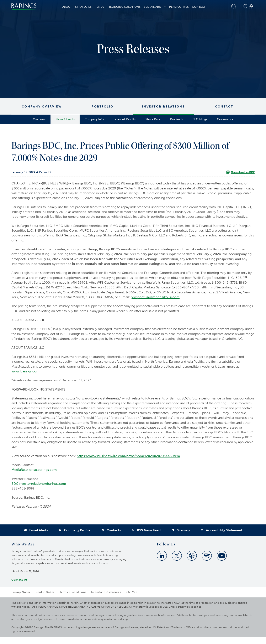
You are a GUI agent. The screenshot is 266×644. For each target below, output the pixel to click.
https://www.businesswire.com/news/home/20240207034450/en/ (128, 462)
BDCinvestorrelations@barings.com (39, 490)
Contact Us (20, 587)
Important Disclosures (106, 599)
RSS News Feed (146, 537)
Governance (225, 119)
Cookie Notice (45, 599)
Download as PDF (240, 172)
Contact (224, 107)
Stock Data (153, 119)
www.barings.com (25, 375)
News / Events (65, 119)
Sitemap (181, 537)
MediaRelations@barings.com (34, 476)
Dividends (176, 119)
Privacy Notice (21, 599)
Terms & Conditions (73, 599)
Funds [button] (100, 7)
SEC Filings (200, 119)
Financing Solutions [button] (124, 7)
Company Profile (75, 537)
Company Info (94, 119)
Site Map (132, 599)
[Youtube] (222, 563)
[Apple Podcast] (192, 563)
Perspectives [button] (179, 7)
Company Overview (42, 107)
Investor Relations (163, 107)
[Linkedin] (162, 563)
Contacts (111, 537)
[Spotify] (207, 563)
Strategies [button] (83, 7)
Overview (39, 119)
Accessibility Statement (221, 537)
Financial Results (125, 119)
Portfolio (103, 107)
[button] (234, 7)
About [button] (67, 7)
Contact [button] (199, 7)
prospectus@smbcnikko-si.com (155, 300)
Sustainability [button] (155, 7)
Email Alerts (36, 537)
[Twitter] (177, 563)
